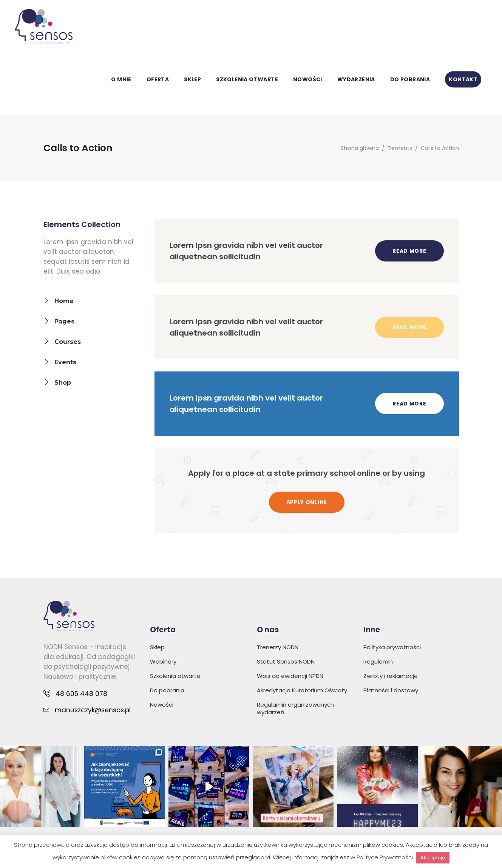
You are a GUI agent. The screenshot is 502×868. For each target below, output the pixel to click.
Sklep (157, 647)
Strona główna (360, 148)
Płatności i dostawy (391, 690)
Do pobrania (167, 690)
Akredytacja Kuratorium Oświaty (302, 690)
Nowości (162, 705)
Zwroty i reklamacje (391, 676)
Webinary (163, 661)
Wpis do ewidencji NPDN (290, 676)
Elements (400, 148)
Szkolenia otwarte (175, 676)
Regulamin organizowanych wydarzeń (295, 708)
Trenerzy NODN (278, 647)
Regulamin (378, 661)
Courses (68, 342)
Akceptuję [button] (433, 858)
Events (65, 362)
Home (64, 301)
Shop (63, 383)
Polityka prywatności (392, 647)
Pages (64, 321)
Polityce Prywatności (385, 857)
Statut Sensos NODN (286, 661)
